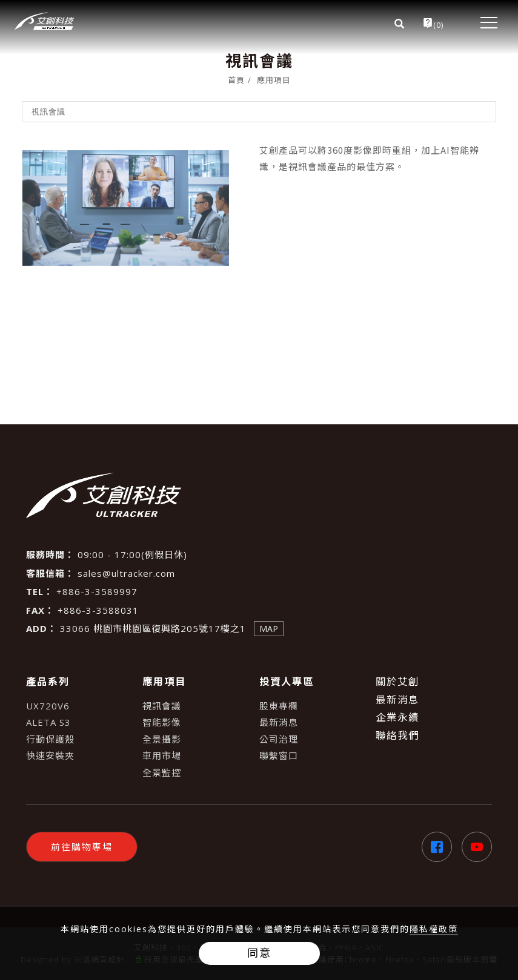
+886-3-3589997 (97, 591)
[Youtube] (472, 847)
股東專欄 (279, 706)
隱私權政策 (434, 929)
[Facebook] (432, 847)
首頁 (236, 80)
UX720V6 (48, 706)
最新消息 (279, 722)
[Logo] (45, 21)
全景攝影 (162, 739)
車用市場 (162, 755)
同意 (259, 953)
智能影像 (162, 722)
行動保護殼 (50, 739)
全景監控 (162, 772)
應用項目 (274, 80)
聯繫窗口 (279, 755)
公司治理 (279, 739)
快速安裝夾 (50, 755)
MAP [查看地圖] (269, 629)
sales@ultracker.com (126, 573)
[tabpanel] (259, 212)
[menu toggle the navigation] (484, 23)
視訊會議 (162, 706)
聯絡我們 (397, 735)
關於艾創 (397, 681)
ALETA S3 (48, 722)
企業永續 (397, 717)
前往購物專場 (82, 847)
